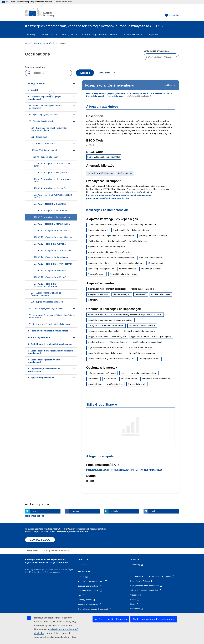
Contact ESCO (84, 565)
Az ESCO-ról (48, 35)
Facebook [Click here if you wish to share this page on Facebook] (76, 511)
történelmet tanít (156, 263)
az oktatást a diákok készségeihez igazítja (107, 225)
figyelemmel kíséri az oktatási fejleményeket (151, 337)
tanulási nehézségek (161, 294)
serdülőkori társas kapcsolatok (156, 379)
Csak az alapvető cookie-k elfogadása (154, 619)
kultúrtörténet (110, 379)
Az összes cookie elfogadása (111, 619)
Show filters (104, 73)
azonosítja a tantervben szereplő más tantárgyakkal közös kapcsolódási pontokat (125, 315)
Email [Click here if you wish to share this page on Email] (153, 511)
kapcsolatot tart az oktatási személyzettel (107, 247)
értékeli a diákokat (127, 269)
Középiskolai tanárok (160, 93)
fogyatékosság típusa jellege (144, 373)
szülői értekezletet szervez (141, 348)
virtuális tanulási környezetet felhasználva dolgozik (111, 359)
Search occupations (35, 67)
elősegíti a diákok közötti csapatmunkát (106, 326)
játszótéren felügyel (118, 342)
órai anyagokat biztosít (149, 359)
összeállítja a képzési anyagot (123, 274)
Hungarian (172, 15)
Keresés (85, 73)
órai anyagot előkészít (151, 269)
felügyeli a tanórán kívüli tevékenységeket (107, 337)
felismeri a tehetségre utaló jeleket (103, 331)
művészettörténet (129, 379)
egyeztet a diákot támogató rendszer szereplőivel (110, 320)
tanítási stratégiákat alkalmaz (130, 263)
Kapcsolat (153, 35)
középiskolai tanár (115, 96)
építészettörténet (115, 384)
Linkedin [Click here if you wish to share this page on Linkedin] (114, 511)
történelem (93, 300)
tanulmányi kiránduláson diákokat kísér (106, 353)
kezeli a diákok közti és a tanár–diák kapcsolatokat (111, 258)
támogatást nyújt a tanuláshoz (142, 353)
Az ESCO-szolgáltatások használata (99, 35)
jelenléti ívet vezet (96, 342)
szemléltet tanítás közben (151, 258)
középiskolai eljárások (98, 294)
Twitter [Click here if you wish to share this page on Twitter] (35, 511)
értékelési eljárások (137, 384)
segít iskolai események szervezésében (106, 348)
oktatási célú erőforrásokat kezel (147, 342)
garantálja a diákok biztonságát (153, 236)
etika (123, 373)
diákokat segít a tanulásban (144, 225)
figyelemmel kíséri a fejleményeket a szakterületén (111, 236)
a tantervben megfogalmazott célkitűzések (107, 289)
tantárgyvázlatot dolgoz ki (100, 263)
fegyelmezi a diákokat (98, 230)
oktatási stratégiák (121, 294)
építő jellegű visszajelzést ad (101, 269)
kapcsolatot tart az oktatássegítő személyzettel (109, 252)
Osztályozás (68, 35)
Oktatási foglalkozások (138, 93)
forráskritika (93, 379)
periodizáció (141, 294)
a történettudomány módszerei (102, 373)
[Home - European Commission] (44, 12)
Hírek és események (133, 35)
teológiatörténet (95, 384)
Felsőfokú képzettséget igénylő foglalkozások (106, 93)
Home (28, 43)
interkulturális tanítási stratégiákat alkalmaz (128, 241)
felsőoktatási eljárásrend (143, 289)
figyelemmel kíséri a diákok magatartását (131, 230)
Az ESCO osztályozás (43, 43)
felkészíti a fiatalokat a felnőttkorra (140, 331)
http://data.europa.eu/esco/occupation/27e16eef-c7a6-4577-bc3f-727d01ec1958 (124, 470)
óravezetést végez (96, 274)
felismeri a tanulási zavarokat (142, 326)
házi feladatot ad (95, 241)
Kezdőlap (31, 35)
